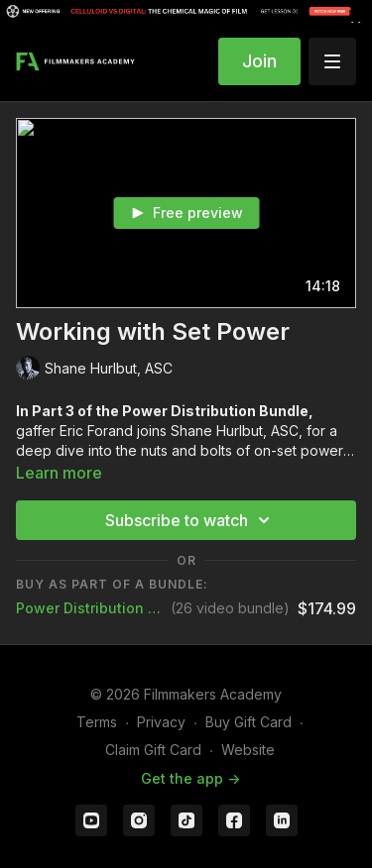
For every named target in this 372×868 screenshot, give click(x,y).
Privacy (161, 722)
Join (259, 61)
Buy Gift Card (248, 722)
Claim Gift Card (153, 750)
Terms (97, 722)
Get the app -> (190, 778)
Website (248, 750)
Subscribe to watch (190, 520)
